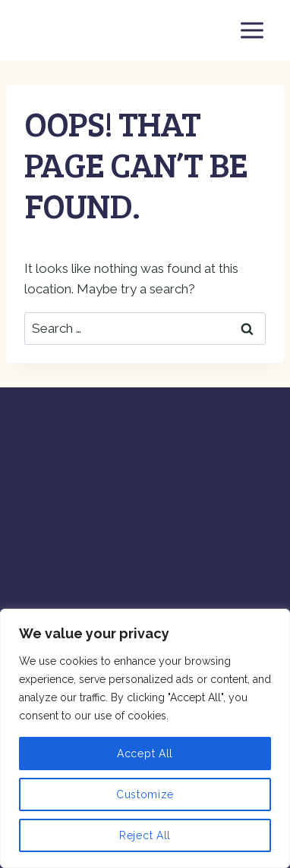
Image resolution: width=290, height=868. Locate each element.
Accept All (145, 754)
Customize (145, 794)
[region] (145, 738)
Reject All (145, 835)
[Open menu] (252, 30)
